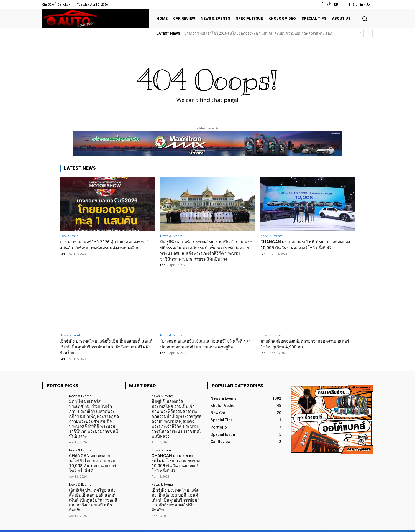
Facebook (310, 523)
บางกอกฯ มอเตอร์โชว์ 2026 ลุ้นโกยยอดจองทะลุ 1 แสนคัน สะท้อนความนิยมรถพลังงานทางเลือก (258, 33)
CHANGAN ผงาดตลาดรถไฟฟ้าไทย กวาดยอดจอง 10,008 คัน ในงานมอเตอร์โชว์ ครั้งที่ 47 (307, 245)
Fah (62, 259)
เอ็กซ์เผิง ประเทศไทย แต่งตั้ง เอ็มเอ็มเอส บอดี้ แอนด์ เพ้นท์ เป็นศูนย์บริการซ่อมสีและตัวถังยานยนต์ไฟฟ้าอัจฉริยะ (105, 347)
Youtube (366, 523)
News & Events (171, 236)
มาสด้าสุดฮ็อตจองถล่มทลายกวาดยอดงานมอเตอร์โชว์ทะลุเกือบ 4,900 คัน (303, 344)
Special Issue (69, 236)
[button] (365, 19)
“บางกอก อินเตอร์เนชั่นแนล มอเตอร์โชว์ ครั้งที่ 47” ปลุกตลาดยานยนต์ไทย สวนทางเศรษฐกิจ (207, 344)
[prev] (360, 33)
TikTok (339, 523)
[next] (369, 33)
